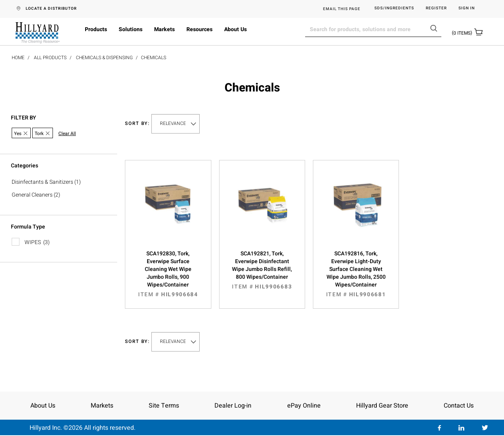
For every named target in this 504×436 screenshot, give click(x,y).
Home (18, 58)
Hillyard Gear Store (382, 406)
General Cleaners (32, 195)
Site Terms (164, 406)
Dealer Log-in (233, 406)
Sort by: (137, 124)
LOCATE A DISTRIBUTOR (51, 9)
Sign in (467, 8)
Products (96, 29)
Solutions (131, 29)
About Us (235, 29)
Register (436, 8)
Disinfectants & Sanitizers (42, 182)
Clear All (67, 134)
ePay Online (304, 406)
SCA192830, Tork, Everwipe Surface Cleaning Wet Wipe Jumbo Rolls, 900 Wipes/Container (168, 274)
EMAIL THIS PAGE (342, 9)
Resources (199, 29)
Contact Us (459, 406)
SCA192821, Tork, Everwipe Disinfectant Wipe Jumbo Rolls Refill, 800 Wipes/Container (262, 270)
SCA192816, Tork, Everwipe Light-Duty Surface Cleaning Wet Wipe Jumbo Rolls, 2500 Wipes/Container (356, 274)
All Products (50, 58)
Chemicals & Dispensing (104, 58)
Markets (164, 29)
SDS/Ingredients (394, 8)
